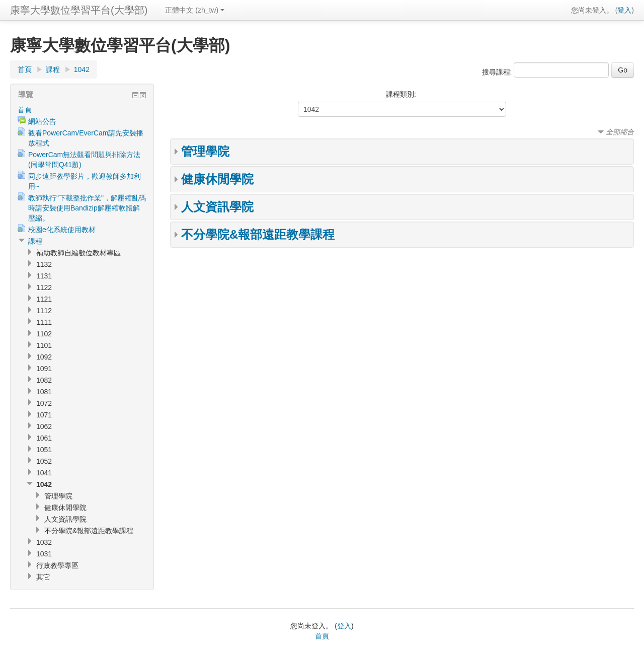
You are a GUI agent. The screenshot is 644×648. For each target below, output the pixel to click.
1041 (44, 473)
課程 (53, 69)
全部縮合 (620, 132)
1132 (44, 264)
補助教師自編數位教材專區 (78, 253)
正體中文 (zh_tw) (195, 10)
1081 (44, 392)
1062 (44, 426)
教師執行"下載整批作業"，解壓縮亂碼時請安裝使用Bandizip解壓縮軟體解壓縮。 (87, 208)
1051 (44, 450)
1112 (44, 311)
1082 (44, 380)
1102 (44, 334)
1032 (44, 542)
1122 (44, 287)
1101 (44, 345)
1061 (44, 438)
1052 (44, 461)
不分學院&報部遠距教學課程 (258, 234)
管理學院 (205, 151)
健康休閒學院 (217, 179)
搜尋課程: (498, 72)
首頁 (25, 69)
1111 (44, 322)
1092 (44, 357)
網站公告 (42, 121)
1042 (82, 69)
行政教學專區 (57, 565)
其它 (43, 577)
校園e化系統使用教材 (62, 230)
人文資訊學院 (217, 207)
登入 (624, 10)
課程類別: (401, 94)
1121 (44, 299)
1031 (44, 554)
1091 (44, 369)
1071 (44, 415)
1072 (44, 403)
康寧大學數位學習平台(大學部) (79, 10)
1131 (44, 276)
